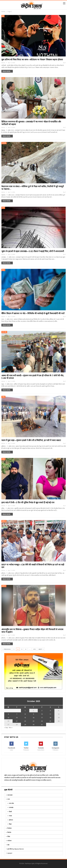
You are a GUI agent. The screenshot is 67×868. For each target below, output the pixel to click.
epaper (10, 853)
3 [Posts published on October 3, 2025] (42, 711)
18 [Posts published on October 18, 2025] (50, 718)
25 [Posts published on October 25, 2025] (50, 721)
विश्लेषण (9, 828)
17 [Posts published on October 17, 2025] (42, 718)
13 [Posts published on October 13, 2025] (8, 718)
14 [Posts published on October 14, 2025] (17, 718)
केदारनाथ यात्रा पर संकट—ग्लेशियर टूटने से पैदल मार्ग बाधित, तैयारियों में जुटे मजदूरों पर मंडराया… (33, 188)
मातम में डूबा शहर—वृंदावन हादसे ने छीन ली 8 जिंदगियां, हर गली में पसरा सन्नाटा (31, 440)
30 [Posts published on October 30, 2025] (33, 725)
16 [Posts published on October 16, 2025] (33, 718)
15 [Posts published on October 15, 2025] (25, 718)
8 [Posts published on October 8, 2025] (25, 714)
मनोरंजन (9, 841)
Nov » (11, 727)
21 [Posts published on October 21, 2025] (17, 721)
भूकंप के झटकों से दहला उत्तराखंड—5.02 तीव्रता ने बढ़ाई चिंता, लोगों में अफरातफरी (33, 251)
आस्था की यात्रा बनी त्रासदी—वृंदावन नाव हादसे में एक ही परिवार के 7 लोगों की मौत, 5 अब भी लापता (33, 377)
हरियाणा (4, 521)
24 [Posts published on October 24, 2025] (42, 721)
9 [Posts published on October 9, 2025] (33, 714)
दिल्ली (10, 812)
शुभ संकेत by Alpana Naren (16, 849)
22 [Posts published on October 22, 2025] (25, 721)
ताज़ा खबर (10, 795)
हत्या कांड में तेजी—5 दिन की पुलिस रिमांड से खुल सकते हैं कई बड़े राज (28, 502)
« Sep (6, 727)
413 (34, 649)
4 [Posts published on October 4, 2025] (50, 711)
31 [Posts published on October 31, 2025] (42, 725)
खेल (3, 16)
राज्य (3, 78)
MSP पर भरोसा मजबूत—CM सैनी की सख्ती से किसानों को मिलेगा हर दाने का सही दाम (33, 566)
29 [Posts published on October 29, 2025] (25, 725)
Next (41, 649)
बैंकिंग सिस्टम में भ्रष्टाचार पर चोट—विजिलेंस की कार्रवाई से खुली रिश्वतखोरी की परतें (33, 313)
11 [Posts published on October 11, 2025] (50, 714)
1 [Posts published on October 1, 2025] (25, 711)
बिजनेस (9, 832)
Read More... (7, 71)
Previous (7, 649)
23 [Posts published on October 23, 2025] (33, 721)
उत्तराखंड (4, 143)
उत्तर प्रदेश (4, 332)
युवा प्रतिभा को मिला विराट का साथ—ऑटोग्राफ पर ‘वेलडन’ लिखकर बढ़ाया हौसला (32, 60)
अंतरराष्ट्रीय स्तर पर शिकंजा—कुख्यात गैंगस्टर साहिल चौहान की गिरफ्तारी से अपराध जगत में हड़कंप (32, 631)
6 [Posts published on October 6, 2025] (8, 714)
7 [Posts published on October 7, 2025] (17, 714)
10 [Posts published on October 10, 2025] (42, 714)
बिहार (3, 270)
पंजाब (3, 397)
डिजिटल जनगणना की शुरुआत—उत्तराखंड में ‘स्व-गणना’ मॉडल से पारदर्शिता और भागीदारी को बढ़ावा (31, 123)
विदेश (9, 837)
